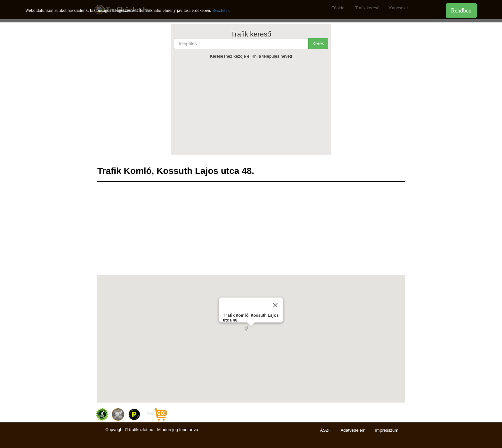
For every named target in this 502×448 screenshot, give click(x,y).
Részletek (221, 10)
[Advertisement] (251, 107)
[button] (251, 332)
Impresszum (387, 430)
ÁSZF (326, 430)
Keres (318, 44)
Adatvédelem (353, 430)
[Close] (275, 305)
